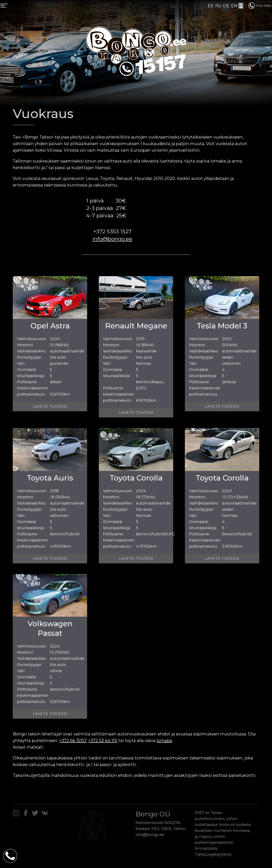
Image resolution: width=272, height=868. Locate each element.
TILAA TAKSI (260, 6)
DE (226, 6)
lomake (164, 741)
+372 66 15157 (73, 741)
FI (241, 6)
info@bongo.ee (112, 239)
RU (218, 6)
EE (211, 6)
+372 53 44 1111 (103, 741)
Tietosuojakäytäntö (213, 854)
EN (234, 6)
